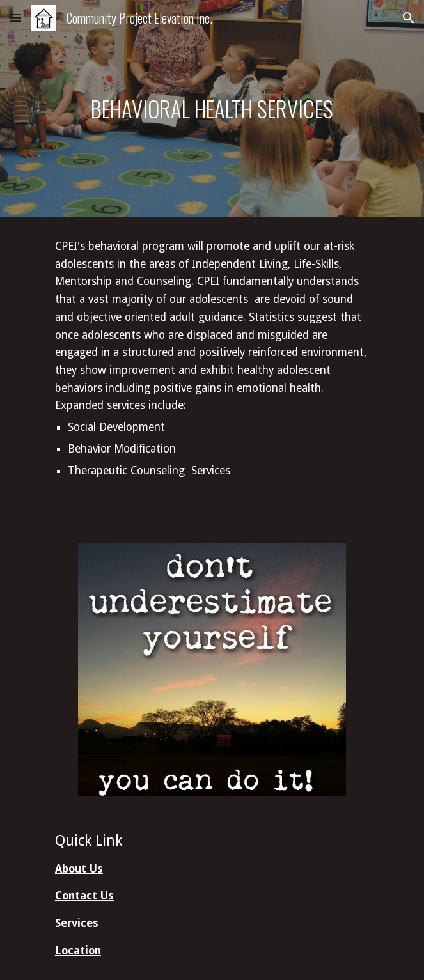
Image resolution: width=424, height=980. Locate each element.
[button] (15, 18)
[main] (212, 109)
